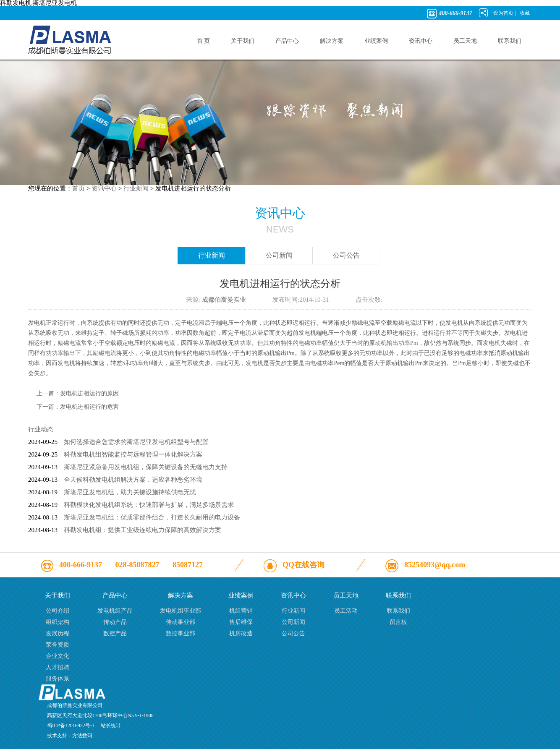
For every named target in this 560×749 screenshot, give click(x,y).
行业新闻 (136, 188)
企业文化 (58, 656)
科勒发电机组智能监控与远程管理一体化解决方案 (133, 454)
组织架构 (58, 622)
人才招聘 (58, 667)
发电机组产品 (115, 611)
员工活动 (346, 611)
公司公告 (346, 255)
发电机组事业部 (181, 611)
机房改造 (241, 633)
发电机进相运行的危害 (89, 407)
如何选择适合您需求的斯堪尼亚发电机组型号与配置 (136, 442)
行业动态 (41, 429)
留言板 (398, 622)
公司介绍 (58, 611)
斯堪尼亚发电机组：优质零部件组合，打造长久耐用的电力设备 (152, 517)
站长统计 (111, 726)
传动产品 (115, 622)
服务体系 (58, 679)
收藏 (525, 13)
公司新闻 (279, 255)
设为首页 (503, 13)
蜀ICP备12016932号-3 (71, 726)
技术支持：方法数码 (70, 736)
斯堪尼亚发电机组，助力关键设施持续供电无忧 (130, 492)
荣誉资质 (58, 645)
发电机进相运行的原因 (89, 393)
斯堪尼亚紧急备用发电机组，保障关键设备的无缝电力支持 (146, 467)
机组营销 (241, 611)
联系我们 (398, 611)
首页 (79, 188)
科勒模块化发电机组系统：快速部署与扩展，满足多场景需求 (149, 505)
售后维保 (241, 622)
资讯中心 (104, 188)
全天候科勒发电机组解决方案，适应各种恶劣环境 (133, 480)
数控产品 (115, 633)
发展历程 (58, 633)
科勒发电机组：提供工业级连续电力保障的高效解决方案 (143, 530)
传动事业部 (181, 622)
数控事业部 (181, 633)
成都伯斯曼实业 (224, 300)
